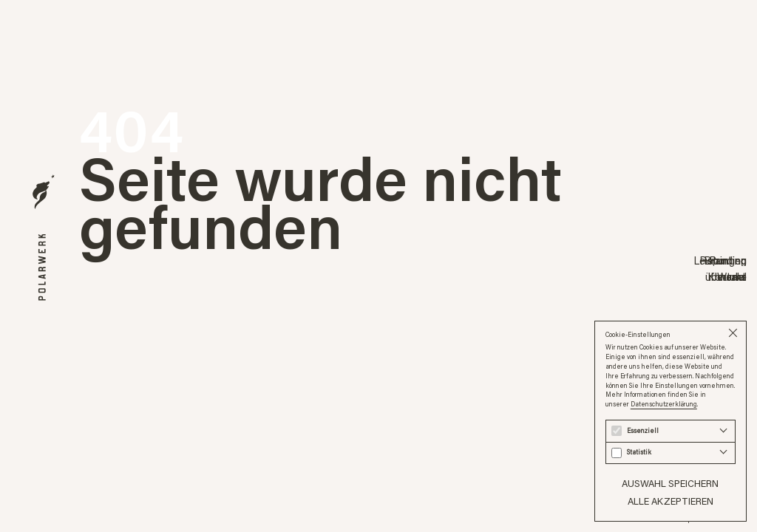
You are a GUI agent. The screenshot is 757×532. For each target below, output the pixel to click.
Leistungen (720, 260)
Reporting (723, 260)
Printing (728, 260)
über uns (726, 277)
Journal (730, 277)
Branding (725, 260)
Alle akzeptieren (671, 501)
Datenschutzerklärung (664, 404)
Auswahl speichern (670, 483)
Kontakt (727, 277)
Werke (732, 277)
